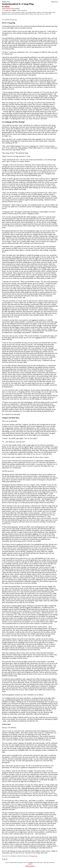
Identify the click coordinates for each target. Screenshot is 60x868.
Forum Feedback (15, 8)
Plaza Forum (34, 856)
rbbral (7, 6)
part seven (15, 20)
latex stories (30, 866)
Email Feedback (6, 8)
